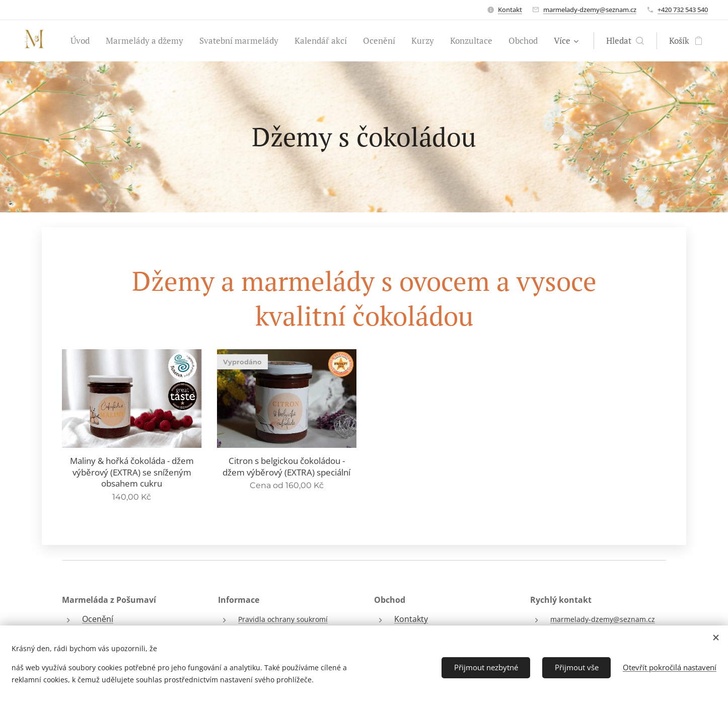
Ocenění (98, 619)
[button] (625, 41)
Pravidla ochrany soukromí (283, 619)
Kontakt (510, 10)
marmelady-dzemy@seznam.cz (590, 10)
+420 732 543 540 (683, 10)
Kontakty (411, 619)
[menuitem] (83, 41)
